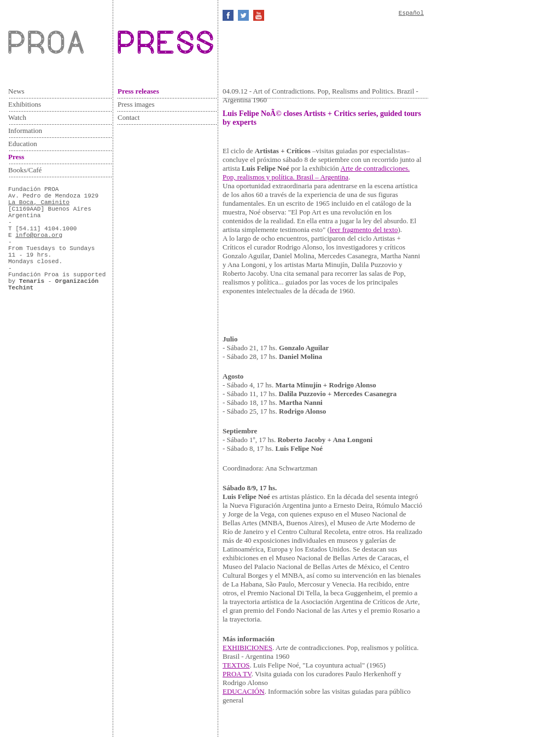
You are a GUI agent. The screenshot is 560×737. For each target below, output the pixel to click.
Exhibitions (25, 104)
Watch (17, 117)
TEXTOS (236, 665)
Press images (136, 104)
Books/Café (25, 170)
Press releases (138, 91)
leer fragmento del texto (364, 230)
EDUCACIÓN (244, 691)
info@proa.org (39, 235)
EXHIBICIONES (247, 648)
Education (23, 144)
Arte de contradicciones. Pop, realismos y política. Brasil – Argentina (316, 173)
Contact (129, 117)
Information (25, 130)
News (16, 91)
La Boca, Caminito (39, 202)
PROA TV (237, 674)
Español (411, 13)
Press (16, 157)
